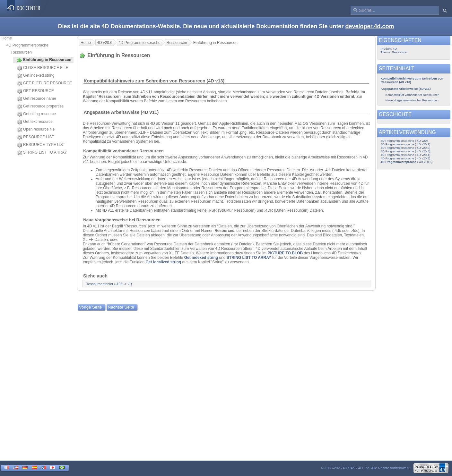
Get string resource (36, 114)
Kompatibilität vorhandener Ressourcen (123, 151)
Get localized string (163, 262)
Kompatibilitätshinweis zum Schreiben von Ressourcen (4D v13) (154, 81)
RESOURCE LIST (36, 137)
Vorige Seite (90, 307)
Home (7, 38)
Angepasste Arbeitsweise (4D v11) (121, 112)
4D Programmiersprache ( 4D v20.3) (406, 151)
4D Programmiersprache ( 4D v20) (404, 141)
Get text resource (35, 122)
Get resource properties (40, 106)
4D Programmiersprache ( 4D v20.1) (406, 144)
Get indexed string (36, 76)
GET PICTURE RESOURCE (44, 83)
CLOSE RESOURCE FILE (43, 68)
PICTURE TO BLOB (285, 253)
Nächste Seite (121, 307)
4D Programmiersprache (27, 45)
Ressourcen (22, 52)
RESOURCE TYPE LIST (41, 145)
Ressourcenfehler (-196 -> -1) (109, 284)
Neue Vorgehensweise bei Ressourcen (122, 220)
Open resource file (36, 130)
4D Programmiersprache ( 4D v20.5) (406, 158)
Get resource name (37, 99)
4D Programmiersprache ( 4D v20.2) (406, 148)
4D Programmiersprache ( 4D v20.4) (406, 155)
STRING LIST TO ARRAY (42, 153)
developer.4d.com (369, 26)
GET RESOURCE (35, 91)
